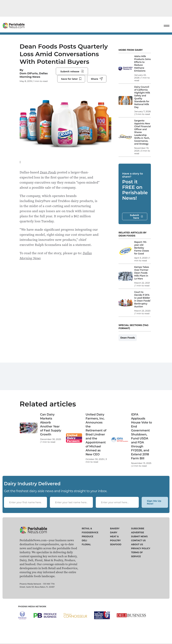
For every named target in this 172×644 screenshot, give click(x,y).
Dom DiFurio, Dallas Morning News (34, 75)
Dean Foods (48, 172)
